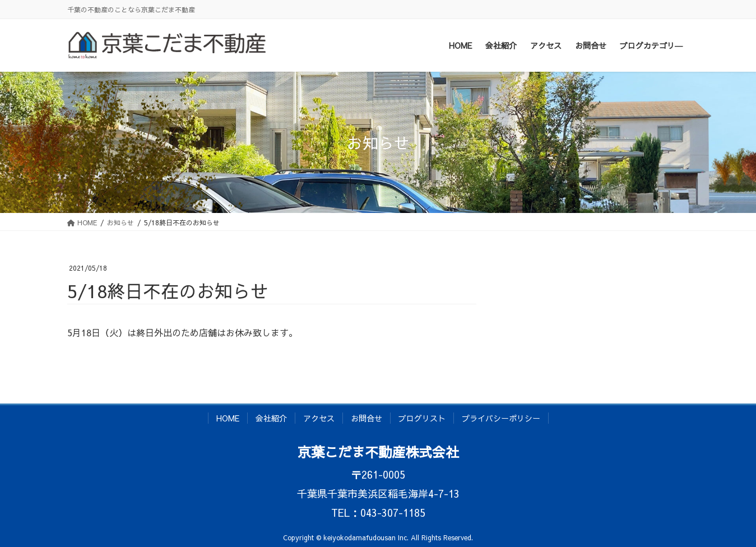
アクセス (319, 418)
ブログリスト (422, 418)
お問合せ (367, 418)
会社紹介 (271, 418)
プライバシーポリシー (501, 418)
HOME (228, 418)
